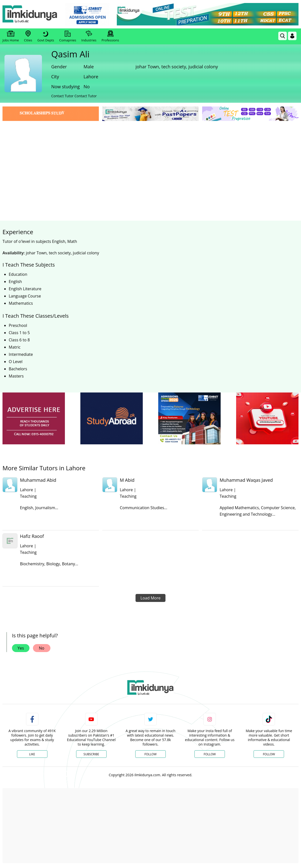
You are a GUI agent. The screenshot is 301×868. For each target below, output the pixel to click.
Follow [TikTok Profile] (269, 754)
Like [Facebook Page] (32, 754)
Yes (21, 648)
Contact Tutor (62, 96)
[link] (87, 14)
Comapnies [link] (68, 36)
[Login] (292, 36)
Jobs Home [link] (11, 36)
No (42, 648)
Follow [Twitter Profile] (150, 754)
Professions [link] (110, 36)
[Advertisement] (150, 160)
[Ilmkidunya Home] (30, 14)
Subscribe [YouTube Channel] (91, 754)
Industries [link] (89, 36)
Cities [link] (28, 36)
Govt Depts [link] (46, 36)
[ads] (34, 419)
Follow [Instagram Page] (210, 754)
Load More (150, 598)
